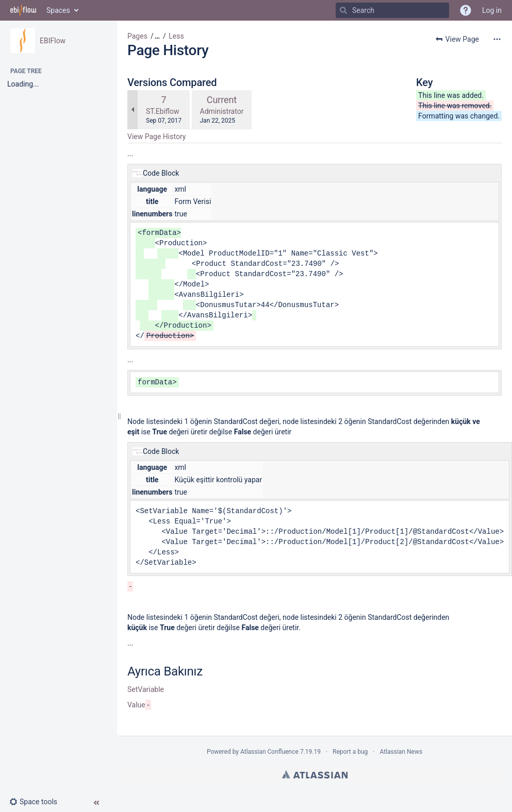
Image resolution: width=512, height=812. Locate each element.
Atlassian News (401, 752)
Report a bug (350, 752)
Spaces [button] (58, 10)
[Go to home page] (23, 10)
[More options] (497, 39)
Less (176, 36)
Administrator (222, 111)
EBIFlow (53, 41)
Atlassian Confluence (269, 752)
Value (136, 705)
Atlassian (315, 774)
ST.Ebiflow (163, 111)
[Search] (343, 10)
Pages (137, 36)
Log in (492, 10)
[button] (37, 802)
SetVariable (146, 689)
